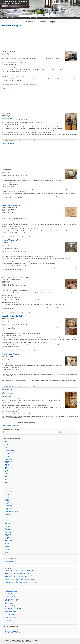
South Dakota (8, 534)
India (6, 478)
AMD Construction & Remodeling (12, 599)
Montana (7, 499)
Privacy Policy (28, 640)
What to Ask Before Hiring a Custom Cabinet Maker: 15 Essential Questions (22, 581)
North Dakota (8, 514)
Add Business (37, 18)
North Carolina (8, 513)
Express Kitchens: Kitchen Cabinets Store (14, 619)
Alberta (7, 443)
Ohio (6, 517)
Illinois (6, 476)
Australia (20, 85)
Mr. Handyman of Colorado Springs (13, 613)
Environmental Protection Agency (12, 631)
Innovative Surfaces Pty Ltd (12, 316)
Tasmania (8, 457)
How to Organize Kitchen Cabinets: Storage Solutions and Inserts (20, 578)
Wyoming (7, 551)
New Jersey (8, 507)
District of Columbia (9, 469)
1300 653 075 (9, 56)
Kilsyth (23, 85)
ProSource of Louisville (10, 607)
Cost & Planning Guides (10, 560)
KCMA (7, 628)
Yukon (6, 552)
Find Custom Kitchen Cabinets (13, 18)
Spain (6, 536)
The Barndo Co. (9, 593)
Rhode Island (8, 530)
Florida (7, 470)
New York (7, 510)
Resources (24, 18)
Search (50, 18)
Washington (8, 546)
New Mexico (8, 508)
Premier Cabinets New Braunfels (12, 616)
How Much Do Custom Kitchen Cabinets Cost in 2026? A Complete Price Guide (23, 584)
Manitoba (7, 489)
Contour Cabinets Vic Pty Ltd (12, 205)
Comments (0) (32, 85)
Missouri (7, 498)
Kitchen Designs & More (10, 618)
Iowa (6, 481)
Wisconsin (7, 549)
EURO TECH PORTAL (10, 596)
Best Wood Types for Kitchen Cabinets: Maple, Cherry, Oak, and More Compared (23, 575)
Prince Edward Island (10, 525)
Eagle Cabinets (7, 390)
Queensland (9, 454)
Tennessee (8, 537)
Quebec (7, 528)
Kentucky (7, 484)
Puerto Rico (8, 527)
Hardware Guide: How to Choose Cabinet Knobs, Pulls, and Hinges (20, 580)
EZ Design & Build (9, 604)
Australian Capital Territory (12, 449)
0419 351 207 (9, 361)
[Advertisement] (40, 39)
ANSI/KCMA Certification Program (13, 633)
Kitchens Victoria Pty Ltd (11, 240)
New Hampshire (9, 505)
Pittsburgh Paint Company (11, 595)
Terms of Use (35, 640)
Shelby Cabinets (9, 602)
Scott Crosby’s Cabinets (10, 354)
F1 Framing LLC (9, 598)
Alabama (7, 440)
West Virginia (8, 548)
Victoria (27, 85)
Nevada (7, 502)
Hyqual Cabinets (8, 88)
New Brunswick (9, 504)
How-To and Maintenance (11, 563)
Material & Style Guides (10, 561)
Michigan (7, 493)
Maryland (7, 490)
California (7, 463)
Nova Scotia (8, 516)
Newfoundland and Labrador (11, 511)
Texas (6, 539)
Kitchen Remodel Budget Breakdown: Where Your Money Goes (19, 572)
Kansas (7, 482)
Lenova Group (8, 621)
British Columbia (9, 461)
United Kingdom (9, 540)
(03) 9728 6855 (9, 118)
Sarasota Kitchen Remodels (11, 592)
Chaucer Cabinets (8, 144)
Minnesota (7, 495)
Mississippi (8, 496)
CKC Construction (9, 605)
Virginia (7, 545)
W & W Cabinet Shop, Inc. (11, 611)
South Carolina (8, 533)
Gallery (30, 18)
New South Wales (10, 451)
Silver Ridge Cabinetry (10, 614)
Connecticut (8, 466)
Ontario (7, 520)
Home (2, 18)
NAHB (6, 630)
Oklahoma (7, 519)
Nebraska (7, 501)
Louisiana (7, 486)
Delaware (7, 467)
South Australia (9, 455)
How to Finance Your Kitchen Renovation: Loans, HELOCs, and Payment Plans (23, 583)
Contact (44, 18)
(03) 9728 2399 (9, 174)
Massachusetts (8, 492)
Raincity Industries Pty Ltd (11, 26)
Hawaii (7, 473)
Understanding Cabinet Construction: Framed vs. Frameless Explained (21, 571)
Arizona (7, 445)
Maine (6, 487)
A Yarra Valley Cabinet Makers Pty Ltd (16, 277)
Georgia (7, 472)
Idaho (6, 475)
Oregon (7, 522)
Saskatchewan (8, 531)
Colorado (7, 464)
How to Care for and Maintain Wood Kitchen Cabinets (17, 574)
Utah (6, 542)
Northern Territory (10, 452)
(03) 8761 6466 (9, 247)
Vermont (7, 543)
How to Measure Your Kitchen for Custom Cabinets (16, 577)
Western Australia (10, 460)
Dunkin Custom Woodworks (11, 610)
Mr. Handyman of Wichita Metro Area (13, 608)
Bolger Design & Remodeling (12, 601)
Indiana (7, 479)
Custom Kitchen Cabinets (14, 1)
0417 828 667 (9, 397)
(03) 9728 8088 (9, 284)
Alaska (7, 441)
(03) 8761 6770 (9, 212)
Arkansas (7, 446)
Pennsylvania (8, 523)
